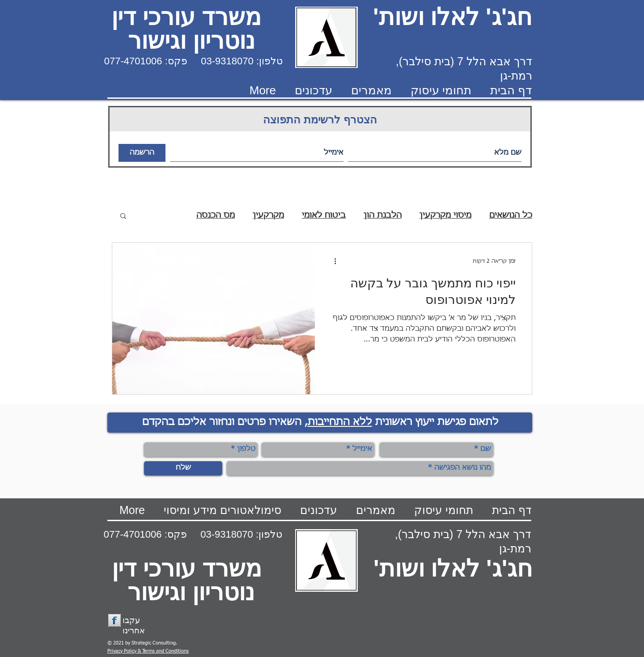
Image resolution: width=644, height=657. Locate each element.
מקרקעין (268, 215)
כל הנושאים (511, 215)
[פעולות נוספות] (332, 261)
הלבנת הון (383, 215)
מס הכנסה (216, 215)
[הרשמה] (142, 153)
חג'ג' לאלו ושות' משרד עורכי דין (325, 17)
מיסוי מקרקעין (445, 215)
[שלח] (183, 468)
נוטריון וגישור (191, 40)
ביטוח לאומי (324, 215)
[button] (123, 217)
